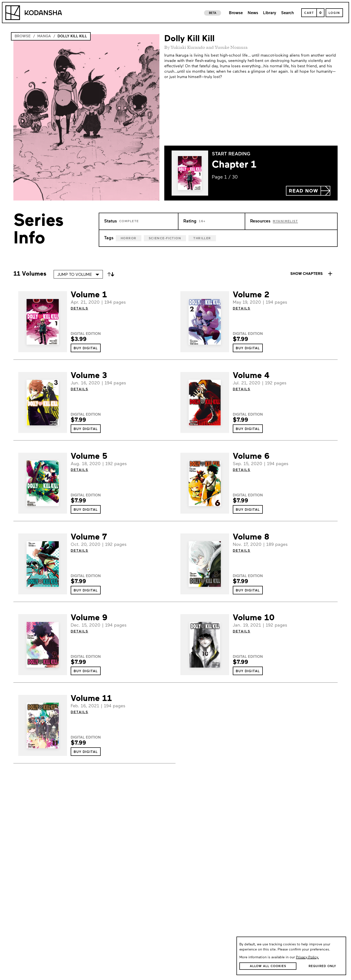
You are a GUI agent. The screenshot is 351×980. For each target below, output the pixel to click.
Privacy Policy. (307, 957)
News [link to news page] (253, 13)
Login (334, 13)
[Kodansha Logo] (34, 13)
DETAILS (79, 309)
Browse (23, 36)
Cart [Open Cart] (309, 13)
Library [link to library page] (270, 13)
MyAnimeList (285, 221)
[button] (308, 191)
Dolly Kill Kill (72, 36)
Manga (44, 36)
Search (288, 13)
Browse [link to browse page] (236, 13)
